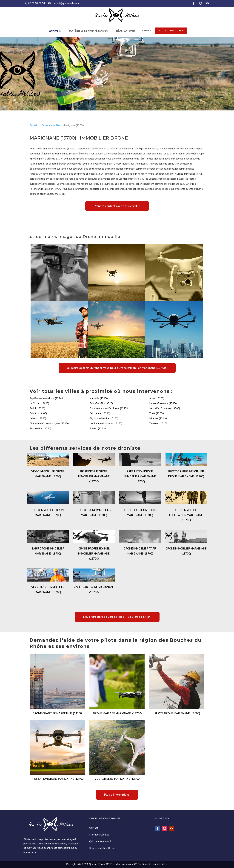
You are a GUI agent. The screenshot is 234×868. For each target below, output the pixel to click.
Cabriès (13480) (38, 413)
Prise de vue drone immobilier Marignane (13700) (94, 477)
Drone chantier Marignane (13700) (58, 713)
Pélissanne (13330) (100, 413)
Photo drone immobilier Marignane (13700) (94, 513)
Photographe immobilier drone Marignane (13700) (186, 474)
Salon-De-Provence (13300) (165, 408)
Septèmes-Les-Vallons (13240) (47, 398)
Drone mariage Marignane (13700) (117, 713)
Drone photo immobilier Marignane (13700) (140, 513)
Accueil (55, 31)
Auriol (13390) (37, 408)
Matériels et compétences (88, 31)
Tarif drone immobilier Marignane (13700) (48, 551)
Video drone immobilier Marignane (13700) (48, 590)
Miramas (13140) (158, 418)
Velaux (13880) (38, 418)
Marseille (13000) (99, 398)
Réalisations (126, 31)
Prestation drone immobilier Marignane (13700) (140, 477)
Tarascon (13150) (159, 423)
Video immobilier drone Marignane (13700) (48, 474)
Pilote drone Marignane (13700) (177, 713)
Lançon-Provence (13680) (163, 403)
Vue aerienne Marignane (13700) (117, 779)
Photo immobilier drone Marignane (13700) (48, 513)
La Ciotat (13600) (39, 403)
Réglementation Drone (102, 848)
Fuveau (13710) (98, 429)
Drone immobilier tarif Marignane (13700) (140, 551)
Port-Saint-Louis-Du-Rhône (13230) (109, 408)
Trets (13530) (157, 413)
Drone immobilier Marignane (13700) (186, 551)
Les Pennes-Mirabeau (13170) (106, 423)
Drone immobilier (51, 125)
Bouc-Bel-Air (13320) (101, 403)
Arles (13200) (157, 398)
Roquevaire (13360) (40, 429)
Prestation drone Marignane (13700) (58, 779)
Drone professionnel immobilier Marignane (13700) (94, 554)
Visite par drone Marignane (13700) (94, 590)
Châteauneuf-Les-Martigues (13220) (50, 423)
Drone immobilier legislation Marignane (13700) (186, 515)
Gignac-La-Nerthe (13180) (104, 418)
